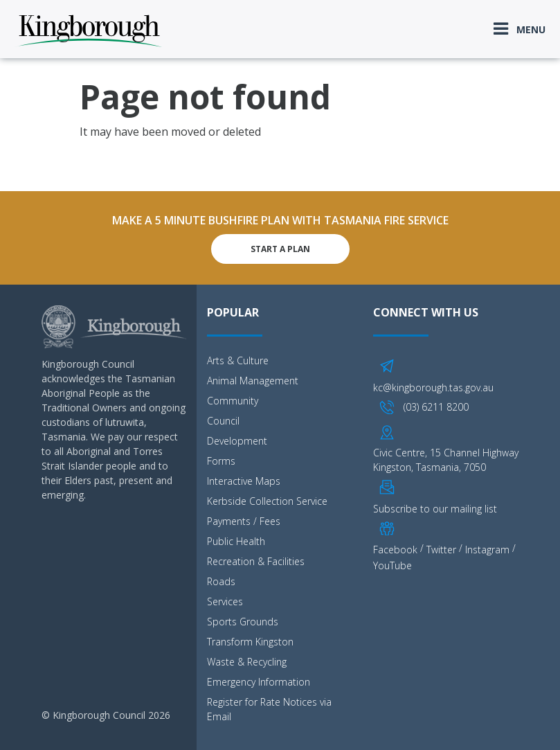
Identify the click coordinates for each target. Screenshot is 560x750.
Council (223, 421)
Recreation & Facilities (256, 561)
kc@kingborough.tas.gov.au (433, 387)
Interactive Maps (244, 481)
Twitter (441, 550)
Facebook (395, 550)
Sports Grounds (243, 622)
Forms (221, 461)
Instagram (487, 550)
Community (233, 401)
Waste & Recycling (247, 662)
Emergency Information (259, 682)
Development (237, 441)
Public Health (236, 541)
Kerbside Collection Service (267, 501)
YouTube (392, 565)
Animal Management (253, 381)
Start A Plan (280, 249)
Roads (221, 581)
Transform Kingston (250, 642)
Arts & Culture (238, 360)
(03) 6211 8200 (436, 407)
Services (225, 601)
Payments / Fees (244, 521)
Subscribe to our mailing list (435, 509)
